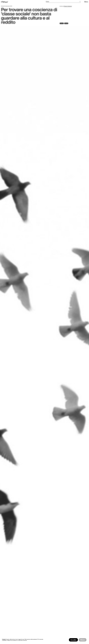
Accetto (73, 640)
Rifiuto (83, 640)
